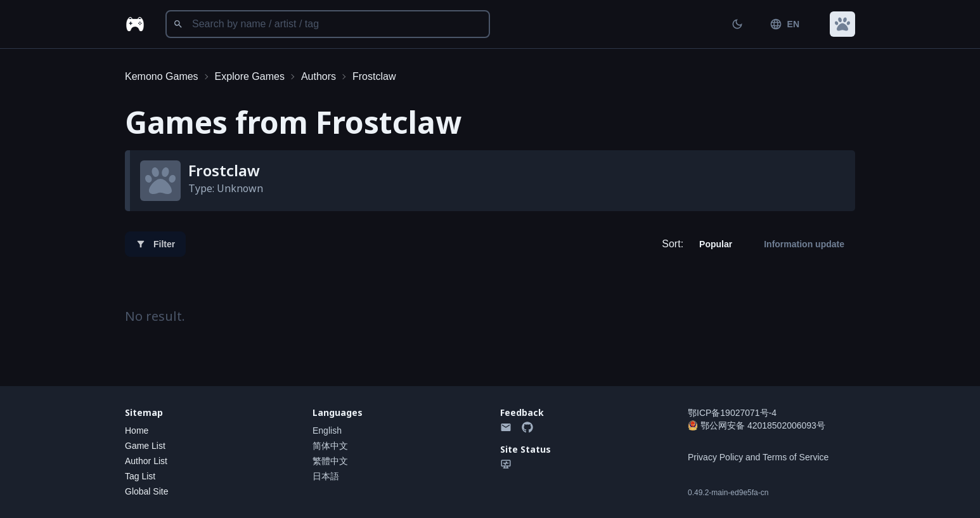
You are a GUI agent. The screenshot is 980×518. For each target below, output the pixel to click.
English (327, 431)
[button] (842, 24)
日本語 (326, 476)
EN (784, 24)
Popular (716, 244)
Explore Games (250, 76)
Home (137, 431)
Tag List (140, 476)
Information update (804, 244)
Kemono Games (162, 76)
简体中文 (330, 446)
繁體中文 (330, 461)
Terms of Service (796, 457)
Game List (145, 446)
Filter (155, 244)
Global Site (146, 491)
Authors (319, 76)
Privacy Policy (715, 457)
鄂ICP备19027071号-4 (732, 413)
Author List (146, 461)
